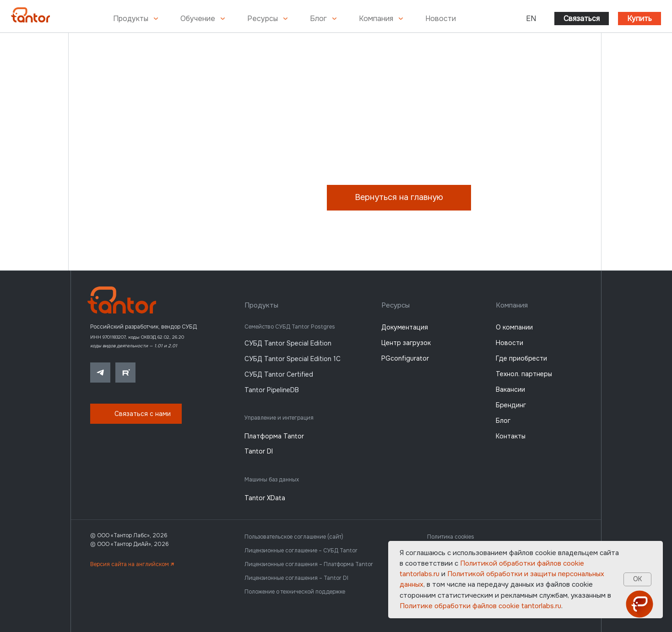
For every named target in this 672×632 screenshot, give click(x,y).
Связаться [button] (582, 19)
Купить (639, 19)
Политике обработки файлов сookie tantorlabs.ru (480, 606)
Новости (441, 19)
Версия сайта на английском (132, 564)
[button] (136, 414)
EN (531, 19)
